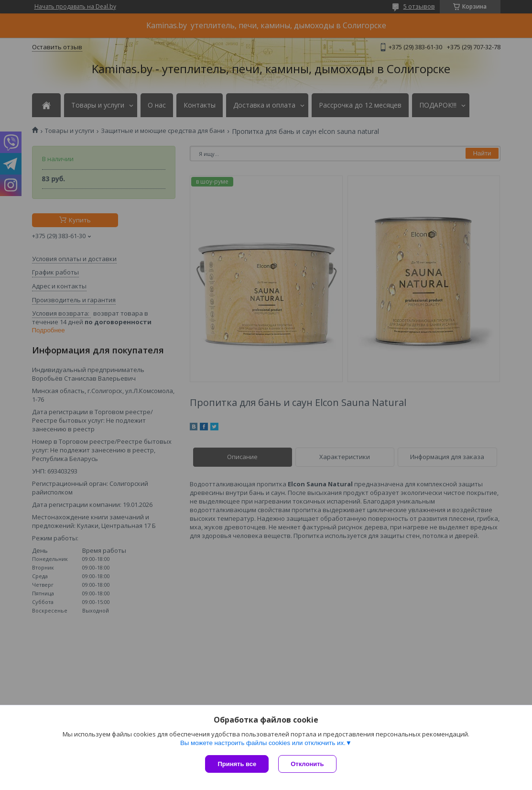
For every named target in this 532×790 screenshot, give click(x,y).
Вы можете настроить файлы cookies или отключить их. (263, 743)
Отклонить (307, 764)
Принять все (237, 764)
